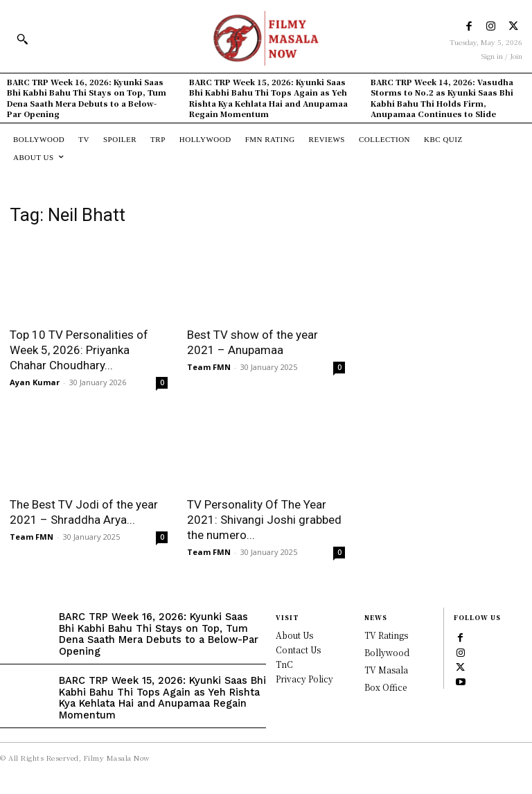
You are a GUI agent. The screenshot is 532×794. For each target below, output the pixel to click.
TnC (284, 664)
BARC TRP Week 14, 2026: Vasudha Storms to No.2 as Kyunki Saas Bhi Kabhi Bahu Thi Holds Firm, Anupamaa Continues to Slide (442, 98)
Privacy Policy (304, 679)
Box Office (385, 687)
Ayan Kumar (35, 382)
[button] (22, 39)
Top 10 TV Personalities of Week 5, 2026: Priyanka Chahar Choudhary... (79, 350)
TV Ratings (386, 635)
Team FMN (209, 367)
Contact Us (298, 650)
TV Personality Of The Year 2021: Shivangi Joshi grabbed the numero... (264, 520)
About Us (294, 635)
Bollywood (387, 652)
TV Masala (386, 670)
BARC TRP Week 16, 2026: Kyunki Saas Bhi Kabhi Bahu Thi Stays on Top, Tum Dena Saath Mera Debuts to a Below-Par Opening (87, 98)
